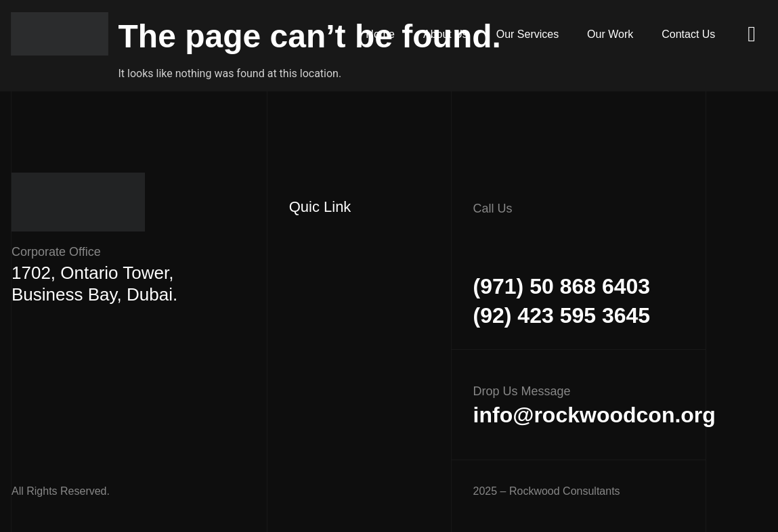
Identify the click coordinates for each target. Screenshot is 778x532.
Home (417, 34)
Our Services (548, 34)
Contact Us (692, 34)
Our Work (622, 34)
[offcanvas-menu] (752, 34)
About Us (474, 34)
